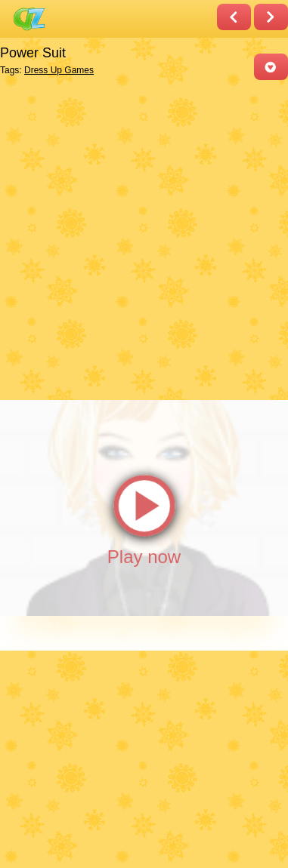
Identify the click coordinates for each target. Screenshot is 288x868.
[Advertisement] (144, 239)
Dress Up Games (59, 70)
